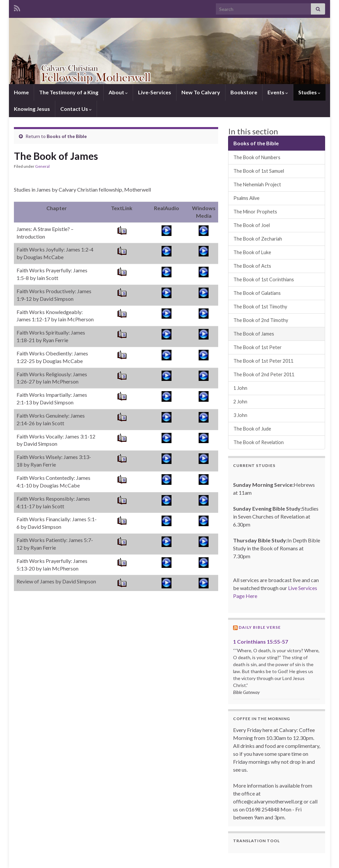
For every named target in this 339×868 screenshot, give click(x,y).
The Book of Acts (252, 266)
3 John (240, 415)
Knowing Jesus (32, 109)
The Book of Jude (252, 429)
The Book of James (254, 334)
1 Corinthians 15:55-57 (261, 641)
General (42, 166)
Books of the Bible (67, 136)
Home (21, 92)
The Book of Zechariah (258, 239)
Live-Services (155, 92)
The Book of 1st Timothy (260, 307)
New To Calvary (201, 92)
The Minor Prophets (255, 212)
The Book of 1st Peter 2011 (263, 361)
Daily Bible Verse (260, 627)
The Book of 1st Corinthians (264, 279)
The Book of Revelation (259, 442)
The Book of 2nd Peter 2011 (264, 374)
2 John (240, 402)
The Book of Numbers (257, 157)
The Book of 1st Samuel (259, 171)
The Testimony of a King (69, 92)
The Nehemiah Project (257, 184)
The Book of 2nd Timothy (261, 320)
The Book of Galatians (257, 293)
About (118, 92)
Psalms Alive (246, 198)
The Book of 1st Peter (258, 347)
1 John (240, 388)
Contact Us (76, 109)
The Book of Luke (252, 252)
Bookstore (244, 92)
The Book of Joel (252, 225)
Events (278, 92)
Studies (309, 92)
